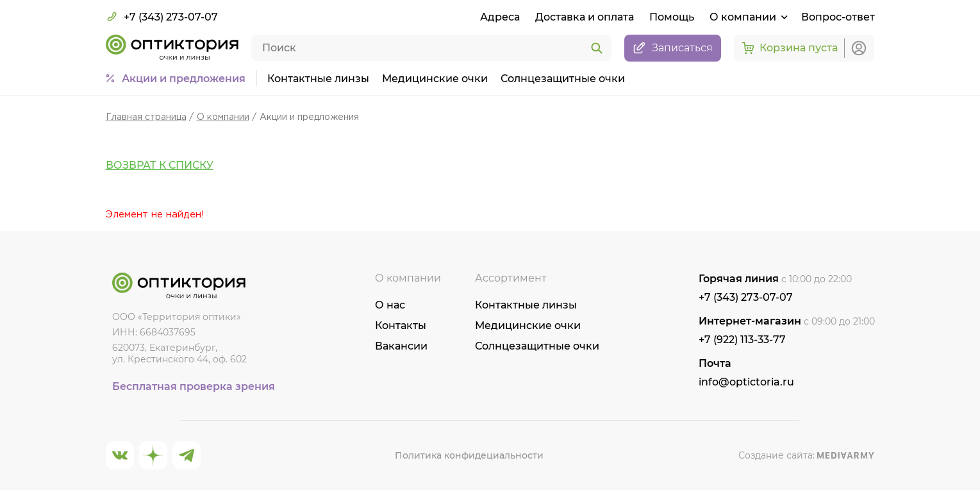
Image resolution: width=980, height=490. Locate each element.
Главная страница (146, 117)
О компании (223, 117)
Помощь (672, 17)
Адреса (500, 17)
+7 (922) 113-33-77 (742, 340)
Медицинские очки (435, 79)
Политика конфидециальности (469, 455)
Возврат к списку (160, 165)
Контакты (401, 325)
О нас (390, 305)
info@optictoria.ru (746, 382)
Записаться (673, 48)
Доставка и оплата (585, 17)
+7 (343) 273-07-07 (162, 17)
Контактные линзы (318, 79)
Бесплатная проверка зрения (194, 386)
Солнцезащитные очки (563, 79)
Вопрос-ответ (838, 17)
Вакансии (401, 346)
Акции (184, 79)
